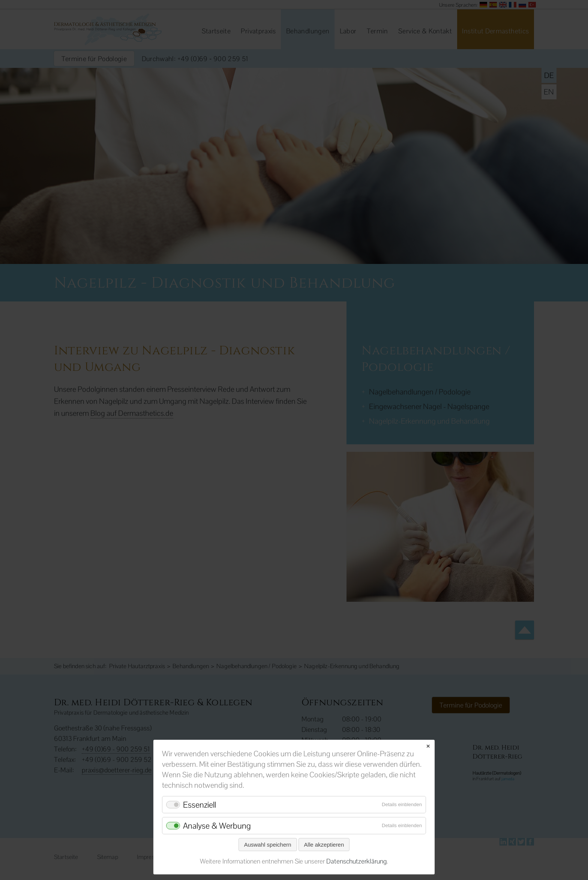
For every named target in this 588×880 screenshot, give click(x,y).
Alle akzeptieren (324, 845)
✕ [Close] (428, 746)
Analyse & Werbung (217, 826)
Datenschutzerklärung (356, 861)
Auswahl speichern (268, 845)
